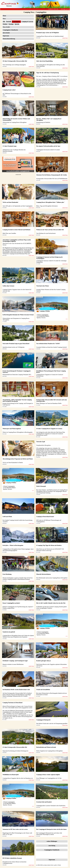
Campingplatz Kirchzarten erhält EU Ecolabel (48, 150)
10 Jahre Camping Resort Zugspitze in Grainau (49, 429)
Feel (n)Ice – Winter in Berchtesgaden (13, 545)
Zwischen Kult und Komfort (44, 802)
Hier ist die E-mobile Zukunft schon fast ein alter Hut (51, 603)
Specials (17, 24)
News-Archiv (6, 27)
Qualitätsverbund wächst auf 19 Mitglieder (14, 347)
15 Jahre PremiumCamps (10, 146)
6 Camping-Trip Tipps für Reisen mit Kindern (49, 545)
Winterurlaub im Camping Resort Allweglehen (15, 122)
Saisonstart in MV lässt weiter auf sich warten (15, 829)
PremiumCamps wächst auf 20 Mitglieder (48, 33)
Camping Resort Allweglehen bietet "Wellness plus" (50, 202)
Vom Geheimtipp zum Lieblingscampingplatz (14, 65)
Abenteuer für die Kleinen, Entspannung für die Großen (52, 175)
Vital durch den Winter (43, 286)
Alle (4, 22)
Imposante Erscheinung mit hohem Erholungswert (15, 751)
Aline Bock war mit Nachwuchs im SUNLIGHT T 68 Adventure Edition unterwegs (50, 550)
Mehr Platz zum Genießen (9, 233)
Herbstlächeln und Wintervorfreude (46, 747)
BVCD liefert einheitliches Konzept (12, 858)
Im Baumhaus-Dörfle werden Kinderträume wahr (16, 690)
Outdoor (5, 24)
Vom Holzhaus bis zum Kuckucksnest (46, 233)
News (4, 19)
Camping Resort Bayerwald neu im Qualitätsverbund (50, 36)
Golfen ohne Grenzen (8, 286)
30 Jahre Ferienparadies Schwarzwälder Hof (15, 61)
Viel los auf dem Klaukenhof (10, 202)
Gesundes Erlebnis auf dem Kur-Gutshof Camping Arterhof (51, 347)
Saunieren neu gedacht (9, 632)
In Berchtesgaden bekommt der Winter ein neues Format (18, 315)
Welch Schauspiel (41, 486)
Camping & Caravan (27, 22)
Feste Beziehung (7, 574)
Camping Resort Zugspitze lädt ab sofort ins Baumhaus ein (18, 778)
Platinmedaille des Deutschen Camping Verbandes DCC (17, 375)
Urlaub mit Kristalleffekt (43, 690)
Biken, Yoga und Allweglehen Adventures (47, 206)
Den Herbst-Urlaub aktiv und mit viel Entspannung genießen (52, 724)
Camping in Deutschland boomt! (45, 517)
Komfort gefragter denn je (43, 661)
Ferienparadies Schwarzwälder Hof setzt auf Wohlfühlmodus (52, 179)
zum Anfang (52, 846)
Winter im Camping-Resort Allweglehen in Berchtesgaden (18, 432)
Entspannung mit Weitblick (43, 122)
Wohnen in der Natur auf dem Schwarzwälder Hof (50, 230)
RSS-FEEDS (6, 33)
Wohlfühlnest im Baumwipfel (11, 775)
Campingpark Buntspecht (43, 720)
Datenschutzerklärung (9, 39)
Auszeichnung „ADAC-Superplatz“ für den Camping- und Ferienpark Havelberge (17, 401)
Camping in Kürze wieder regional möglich (48, 775)
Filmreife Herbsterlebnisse (44, 574)
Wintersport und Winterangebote (12, 429)
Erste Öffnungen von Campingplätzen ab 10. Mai (49, 778)
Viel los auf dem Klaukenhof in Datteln (13, 463)
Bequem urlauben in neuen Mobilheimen (13, 664)
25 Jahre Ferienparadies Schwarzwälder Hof (15, 747)
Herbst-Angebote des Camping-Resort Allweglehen (49, 751)
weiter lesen (65, 38)
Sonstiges (11, 24)
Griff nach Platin (7, 517)
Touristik (9, 22)
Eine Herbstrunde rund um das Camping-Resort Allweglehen (52, 578)
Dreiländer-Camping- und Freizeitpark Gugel (15, 661)
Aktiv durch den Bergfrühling (44, 61)
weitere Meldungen (52, 841)
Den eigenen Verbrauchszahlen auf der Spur (48, 146)
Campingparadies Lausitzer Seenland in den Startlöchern (51, 806)
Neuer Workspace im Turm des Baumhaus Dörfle (49, 403)
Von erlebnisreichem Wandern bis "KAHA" (48, 344)
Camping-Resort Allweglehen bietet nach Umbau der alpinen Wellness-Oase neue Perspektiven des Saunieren (18, 636)
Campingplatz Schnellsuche (10, 30)
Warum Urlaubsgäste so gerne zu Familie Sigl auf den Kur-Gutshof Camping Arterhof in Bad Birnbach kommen (18, 579)
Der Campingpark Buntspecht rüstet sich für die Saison (51, 829)
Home (4, 16)
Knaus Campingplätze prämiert (11, 603)
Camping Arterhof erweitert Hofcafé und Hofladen (16, 230)
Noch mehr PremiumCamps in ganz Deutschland (16, 344)
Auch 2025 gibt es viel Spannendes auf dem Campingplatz (18, 206)
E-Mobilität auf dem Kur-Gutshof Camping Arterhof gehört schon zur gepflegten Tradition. (51, 607)
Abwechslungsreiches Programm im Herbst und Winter (18, 459)
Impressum (6, 36)
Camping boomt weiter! (9, 90)
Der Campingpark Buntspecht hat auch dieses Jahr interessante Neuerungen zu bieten (49, 834)
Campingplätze (16, 22)
